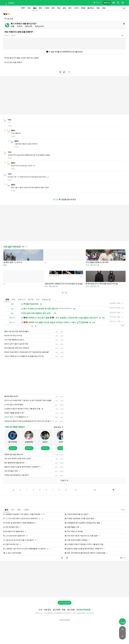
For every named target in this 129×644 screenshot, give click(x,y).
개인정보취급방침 (83, 610)
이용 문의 (47, 610)
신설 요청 (9, 19)
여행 (12, 26)
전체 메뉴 (58, 427)
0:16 (123, 510)
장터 (53, 8)
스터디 (76, 8)
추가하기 (13, 448)
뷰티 (70, 8)
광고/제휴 (57, 610)
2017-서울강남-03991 (79, 613)
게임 (98, 8)
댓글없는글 (46, 299)
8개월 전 (7, 36)
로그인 (56, 199)
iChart (83, 8)
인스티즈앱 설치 (65, 603)
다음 (95, 490)
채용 (64, 610)
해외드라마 (39, 26)
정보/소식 (22, 299)
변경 (104, 8)
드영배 (47, 8)
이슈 (29, 8)
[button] (63, 293)
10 (75, 490)
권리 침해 (71, 610)
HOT (23, 8)
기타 (38, 299)
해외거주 (29, 26)
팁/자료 (31, 299)
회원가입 (107, 3)
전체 (7, 299)
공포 (64, 8)
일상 (35, 8)
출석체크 (91, 8)
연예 (40, 8)
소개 (40, 610)
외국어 (20, 26)
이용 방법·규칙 (98, 3)
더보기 (64, 480)
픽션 (59, 8)
